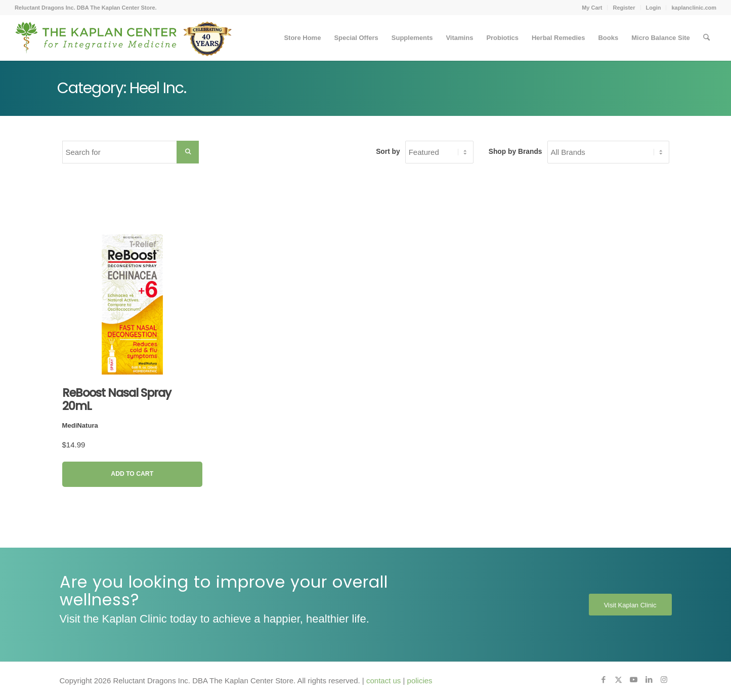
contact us (383, 681)
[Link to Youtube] (634, 680)
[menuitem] (592, 8)
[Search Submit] (188, 152)
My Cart (592, 8)
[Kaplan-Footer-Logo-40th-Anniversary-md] (123, 42)
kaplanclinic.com (694, 8)
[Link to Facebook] (604, 680)
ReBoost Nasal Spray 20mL (117, 399)
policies (420, 681)
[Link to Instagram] (664, 680)
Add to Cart (132, 474)
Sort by (388, 152)
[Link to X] (619, 680)
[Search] (706, 38)
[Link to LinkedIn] (649, 680)
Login (654, 8)
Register (624, 8)
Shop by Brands (515, 152)
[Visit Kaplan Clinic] (630, 605)
